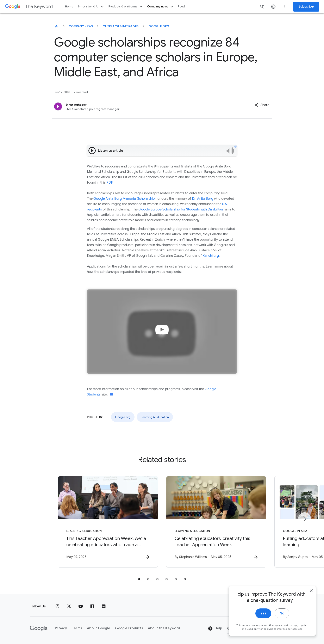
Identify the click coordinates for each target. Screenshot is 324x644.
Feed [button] (181, 7)
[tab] (139, 579)
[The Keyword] (56, 26)
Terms (77, 628)
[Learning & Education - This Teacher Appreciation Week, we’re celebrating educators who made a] (108, 522)
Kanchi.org (211, 256)
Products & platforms (126, 7)
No (282, 615)
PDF (110, 183)
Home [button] (69, 7)
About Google (99, 628)
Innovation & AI (91, 7)
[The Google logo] (39, 628)
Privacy (61, 628)
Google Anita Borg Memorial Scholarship (124, 199)
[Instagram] (57, 606)
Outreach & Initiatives (121, 26)
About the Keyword (164, 628)
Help (215, 628)
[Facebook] (92, 606)
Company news (161, 7)
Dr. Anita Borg (203, 199)
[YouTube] (81, 606)
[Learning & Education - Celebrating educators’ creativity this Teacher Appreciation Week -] (216, 522)
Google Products (129, 628)
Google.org (159, 26)
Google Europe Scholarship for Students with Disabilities (181, 209)
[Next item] (305, 519)
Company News (81, 26)
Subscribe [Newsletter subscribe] (306, 7)
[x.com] (69, 606)
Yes (263, 615)
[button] (262, 105)
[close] (311, 592)
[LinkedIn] (104, 606)
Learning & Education (155, 417)
